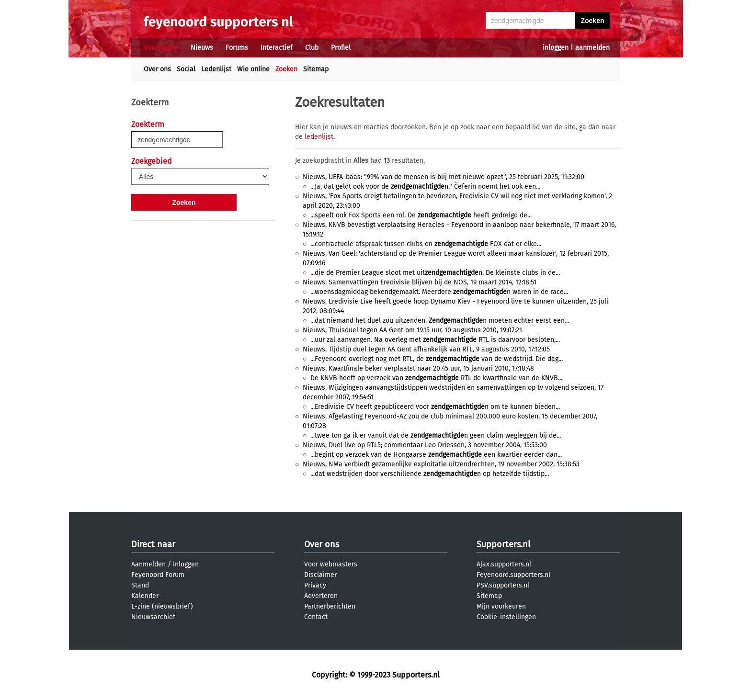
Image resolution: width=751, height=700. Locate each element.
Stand (140, 585)
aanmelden (592, 48)
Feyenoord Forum (158, 575)
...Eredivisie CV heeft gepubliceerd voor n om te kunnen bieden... (435, 407)
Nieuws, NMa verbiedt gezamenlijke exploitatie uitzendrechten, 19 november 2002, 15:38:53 (441, 464)
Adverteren (321, 596)
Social (186, 69)
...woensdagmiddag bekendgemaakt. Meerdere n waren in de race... (439, 292)
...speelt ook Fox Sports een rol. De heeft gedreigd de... (421, 215)
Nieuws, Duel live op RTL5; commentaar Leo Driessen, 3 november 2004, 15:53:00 (425, 445)
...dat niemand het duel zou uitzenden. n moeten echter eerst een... (440, 321)
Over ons (157, 69)
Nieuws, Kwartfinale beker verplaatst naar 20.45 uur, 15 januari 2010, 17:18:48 (418, 368)
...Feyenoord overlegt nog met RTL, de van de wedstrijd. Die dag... (437, 359)
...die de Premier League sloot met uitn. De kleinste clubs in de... (435, 273)
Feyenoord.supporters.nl (513, 575)
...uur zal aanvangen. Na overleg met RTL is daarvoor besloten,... (435, 340)
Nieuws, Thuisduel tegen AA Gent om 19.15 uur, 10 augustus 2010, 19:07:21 (412, 330)
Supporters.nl (503, 544)
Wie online (253, 69)
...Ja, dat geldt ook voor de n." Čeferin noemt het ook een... (425, 186)
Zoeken (286, 69)
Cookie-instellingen (506, 617)
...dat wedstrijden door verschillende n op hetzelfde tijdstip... (430, 474)
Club (312, 48)
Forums (237, 48)
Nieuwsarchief (153, 617)
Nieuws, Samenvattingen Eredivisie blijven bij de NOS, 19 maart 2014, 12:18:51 (420, 282)
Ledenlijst (216, 69)
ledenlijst (319, 137)
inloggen (556, 48)
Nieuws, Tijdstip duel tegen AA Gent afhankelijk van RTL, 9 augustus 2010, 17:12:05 (426, 349)
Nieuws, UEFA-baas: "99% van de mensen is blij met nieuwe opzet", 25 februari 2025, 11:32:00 (444, 177)
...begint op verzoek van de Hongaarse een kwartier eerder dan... (436, 455)
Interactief (277, 48)
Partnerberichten (330, 606)
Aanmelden (148, 564)
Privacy (315, 585)
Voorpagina (161, 48)
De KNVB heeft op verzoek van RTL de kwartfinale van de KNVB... (436, 378)
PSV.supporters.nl (503, 585)
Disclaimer (320, 575)
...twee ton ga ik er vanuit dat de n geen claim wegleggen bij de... (436, 435)
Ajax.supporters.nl (504, 564)
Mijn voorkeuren (501, 606)
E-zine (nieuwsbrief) (162, 606)
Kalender (145, 596)
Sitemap (316, 69)
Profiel (341, 48)
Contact (316, 617)
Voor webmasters (331, 564)
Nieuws (202, 48)
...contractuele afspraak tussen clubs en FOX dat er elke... (426, 244)
